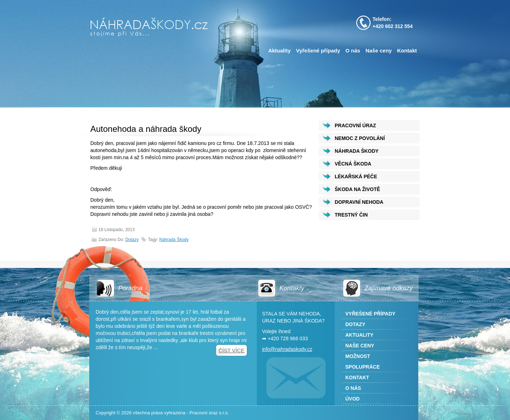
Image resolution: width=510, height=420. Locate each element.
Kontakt (407, 51)
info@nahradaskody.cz (287, 349)
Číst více (231, 350)
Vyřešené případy (318, 51)
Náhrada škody (174, 240)
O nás (353, 51)
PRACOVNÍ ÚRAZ (355, 125)
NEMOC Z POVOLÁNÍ (360, 138)
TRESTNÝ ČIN (351, 215)
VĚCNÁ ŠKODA (353, 164)
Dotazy (132, 240)
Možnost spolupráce (362, 362)
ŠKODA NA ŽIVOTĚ (357, 189)
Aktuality (279, 51)
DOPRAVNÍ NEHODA (359, 202)
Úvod (352, 399)
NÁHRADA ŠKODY (357, 151)
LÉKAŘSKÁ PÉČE (356, 177)
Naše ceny (379, 51)
